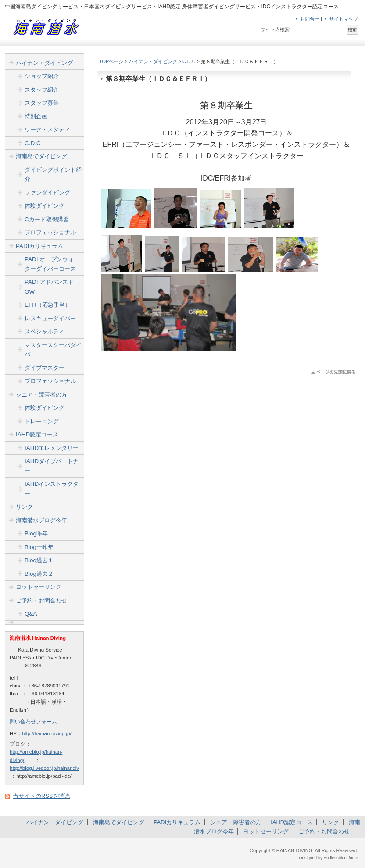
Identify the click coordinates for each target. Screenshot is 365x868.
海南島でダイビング (41, 156)
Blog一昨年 (39, 547)
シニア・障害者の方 (41, 395)
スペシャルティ (45, 331)
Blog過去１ (39, 560)
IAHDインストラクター (52, 489)
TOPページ (111, 61)
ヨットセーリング (39, 587)
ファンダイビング (47, 193)
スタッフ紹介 (42, 90)
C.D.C (189, 61)
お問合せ (310, 19)
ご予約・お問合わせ (41, 601)
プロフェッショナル (50, 232)
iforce (353, 858)
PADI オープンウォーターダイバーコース (52, 264)
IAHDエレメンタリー (52, 448)
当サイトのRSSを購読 (41, 796)
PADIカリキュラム (39, 246)
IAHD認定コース (37, 434)
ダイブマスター (45, 368)
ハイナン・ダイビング (153, 61)
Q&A (31, 614)
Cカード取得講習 (47, 219)
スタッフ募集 (42, 103)
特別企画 (36, 116)
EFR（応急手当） (48, 305)
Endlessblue (335, 858)
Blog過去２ (39, 574)
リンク (24, 507)
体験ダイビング (45, 206)
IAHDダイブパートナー (52, 466)
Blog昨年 (36, 533)
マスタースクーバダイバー (53, 350)
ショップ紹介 (42, 76)
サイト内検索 (275, 29)
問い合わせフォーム (33, 722)
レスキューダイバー (50, 318)
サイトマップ (344, 19)
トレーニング (42, 421)
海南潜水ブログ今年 (41, 520)
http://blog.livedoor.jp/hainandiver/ (47, 768)
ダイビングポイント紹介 (53, 175)
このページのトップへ (334, 372)
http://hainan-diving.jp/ (47, 733)
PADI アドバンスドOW (49, 287)
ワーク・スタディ (47, 129)
